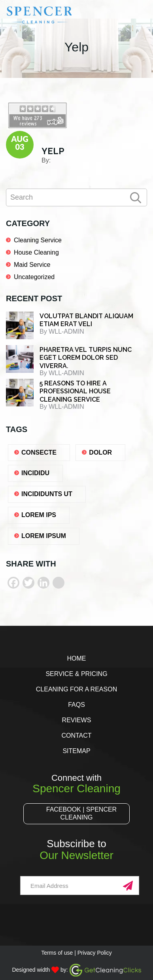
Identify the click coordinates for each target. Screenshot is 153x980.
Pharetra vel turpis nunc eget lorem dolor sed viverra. (86, 358)
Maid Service (32, 265)
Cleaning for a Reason (76, 689)
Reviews (77, 720)
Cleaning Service (38, 240)
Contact (76, 735)
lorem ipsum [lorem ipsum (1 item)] (44, 536)
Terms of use (57, 953)
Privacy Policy (95, 953)
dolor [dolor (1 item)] (100, 452)
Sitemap (76, 751)
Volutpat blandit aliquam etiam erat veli (86, 320)
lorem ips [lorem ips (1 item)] (39, 515)
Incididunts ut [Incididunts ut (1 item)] (47, 494)
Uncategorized (34, 277)
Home (76, 658)
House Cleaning (36, 252)
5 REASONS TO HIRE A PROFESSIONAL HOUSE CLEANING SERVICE (75, 391)
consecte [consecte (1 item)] (39, 452)
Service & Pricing (76, 674)
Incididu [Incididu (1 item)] (35, 473)
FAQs (76, 705)
